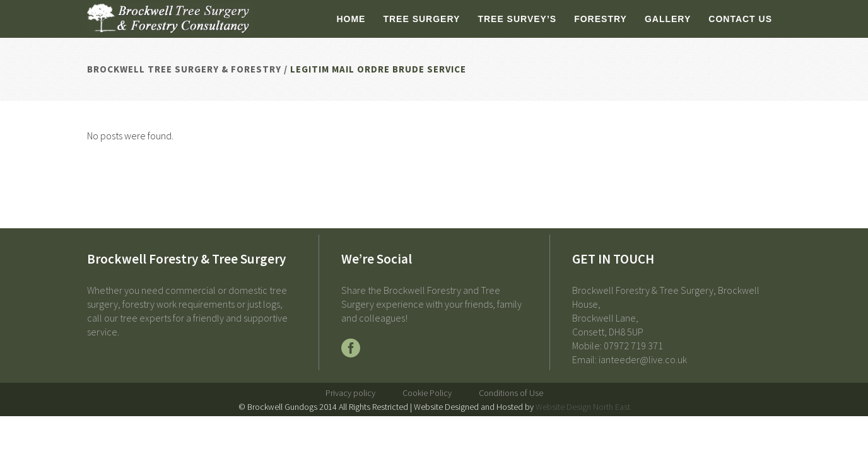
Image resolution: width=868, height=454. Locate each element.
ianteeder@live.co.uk (643, 359)
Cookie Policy (427, 393)
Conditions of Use (511, 393)
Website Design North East (583, 407)
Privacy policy (350, 393)
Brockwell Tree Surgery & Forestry (184, 69)
